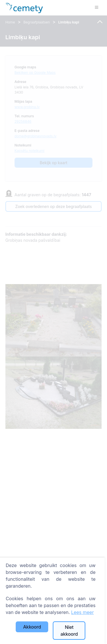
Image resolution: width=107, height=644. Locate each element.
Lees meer (82, 612)
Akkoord (32, 627)
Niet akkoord (69, 631)
